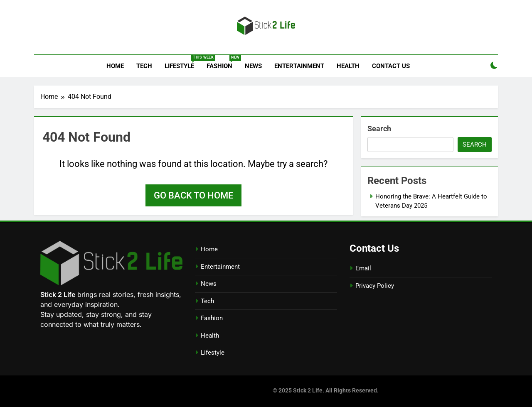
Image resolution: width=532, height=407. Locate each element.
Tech (144, 66)
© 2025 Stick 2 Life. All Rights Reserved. (326, 391)
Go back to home (193, 195)
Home (115, 66)
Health (348, 66)
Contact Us (391, 66)
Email (363, 268)
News (253, 66)
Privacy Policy (375, 286)
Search (379, 129)
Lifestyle (182, 62)
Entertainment (299, 66)
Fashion (223, 62)
